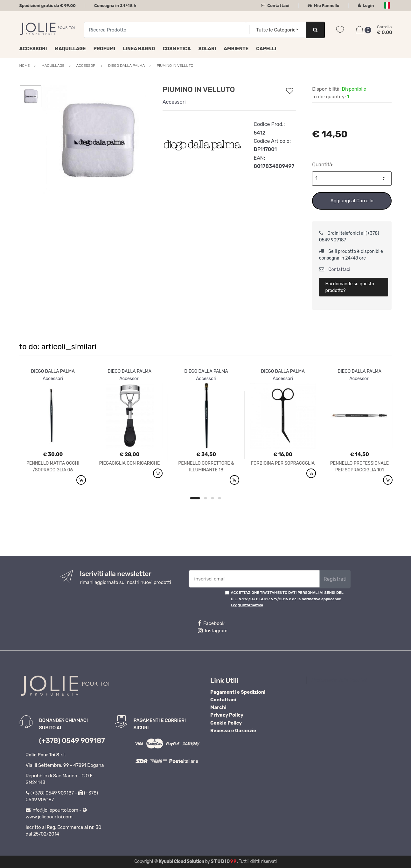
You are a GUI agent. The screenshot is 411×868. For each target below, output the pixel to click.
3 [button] (212, 498)
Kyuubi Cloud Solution (181, 861)
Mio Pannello (323, 6)
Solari (207, 49)
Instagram (213, 631)
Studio (224, 861)
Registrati (335, 579)
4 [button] (219, 498)
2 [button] (205, 498)
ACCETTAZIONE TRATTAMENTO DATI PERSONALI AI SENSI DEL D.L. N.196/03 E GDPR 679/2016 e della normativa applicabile (287, 599)
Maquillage (70, 49)
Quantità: (323, 165)
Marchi (218, 707)
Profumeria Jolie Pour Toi (339, 680)
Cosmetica (177, 49)
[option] (97, 141)
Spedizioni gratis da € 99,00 (48, 6)
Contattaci (275, 6)
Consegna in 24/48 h (115, 6)
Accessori (33, 49)
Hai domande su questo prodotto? (350, 287)
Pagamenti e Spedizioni (238, 692)
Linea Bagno (139, 49)
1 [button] (195, 498)
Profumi (104, 49)
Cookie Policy (226, 723)
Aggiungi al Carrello (352, 201)
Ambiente (236, 49)
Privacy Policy (227, 715)
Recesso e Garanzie (233, 731)
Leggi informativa (247, 605)
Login (366, 6)
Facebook (211, 623)
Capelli (266, 49)
